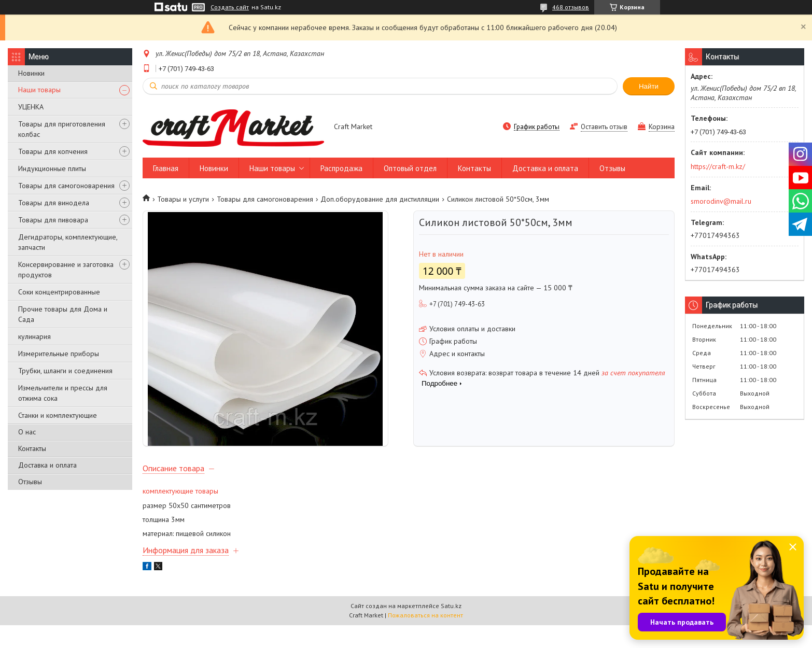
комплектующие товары (180, 514)
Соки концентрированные (59, 292)
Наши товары (39, 90)
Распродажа (341, 168)
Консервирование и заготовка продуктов (66, 270)
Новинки (31, 73)
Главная (166, 168)
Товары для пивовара (53, 220)
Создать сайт (230, 7)
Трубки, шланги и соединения (65, 371)
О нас (27, 432)
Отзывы (30, 482)
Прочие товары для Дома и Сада (63, 314)
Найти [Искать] (649, 86)
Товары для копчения (53, 151)
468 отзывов (571, 7)
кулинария (34, 336)
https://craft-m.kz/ (718, 166)
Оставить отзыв (604, 127)
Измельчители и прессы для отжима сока (63, 393)
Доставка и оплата (47, 465)
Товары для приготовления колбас (62, 129)
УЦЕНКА (31, 107)
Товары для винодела (54, 203)
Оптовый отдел (410, 168)
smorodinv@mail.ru (721, 201)
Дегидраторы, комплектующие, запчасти (68, 242)
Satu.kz (451, 629)
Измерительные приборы (59, 354)
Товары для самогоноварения (66, 186)
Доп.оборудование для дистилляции (380, 199)
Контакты (32, 448)
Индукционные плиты (52, 168)
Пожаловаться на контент (425, 638)
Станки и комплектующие (58, 415)
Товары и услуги (183, 199)
